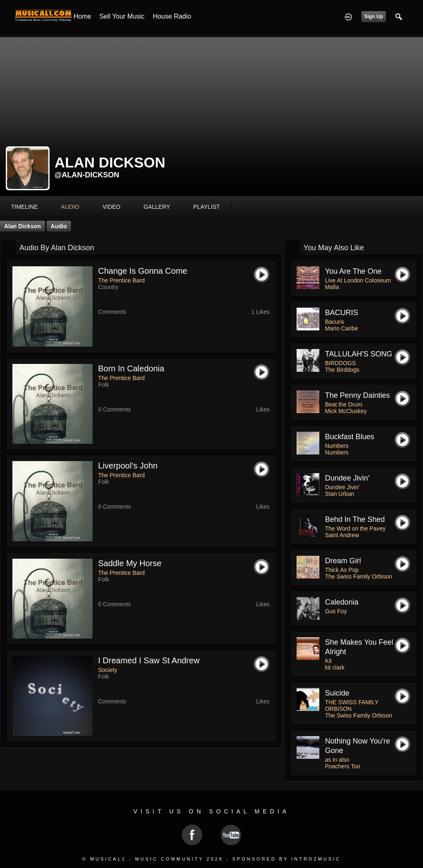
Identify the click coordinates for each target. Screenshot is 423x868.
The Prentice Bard (122, 280)
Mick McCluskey (346, 411)
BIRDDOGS (341, 363)
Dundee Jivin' (347, 478)
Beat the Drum (344, 404)
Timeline (25, 207)
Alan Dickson (23, 226)
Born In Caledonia (131, 368)
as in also (337, 760)
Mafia (332, 287)
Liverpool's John (128, 466)
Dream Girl (343, 561)
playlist (207, 207)
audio (70, 207)
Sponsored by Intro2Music (286, 859)
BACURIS (342, 313)
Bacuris (335, 322)
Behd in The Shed (355, 519)
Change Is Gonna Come (143, 271)
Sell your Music (122, 16)
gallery (157, 207)
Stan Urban (340, 494)
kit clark (335, 667)
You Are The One (353, 271)
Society (108, 670)
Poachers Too (343, 766)
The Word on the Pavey (355, 528)
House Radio (172, 16)
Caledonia (342, 602)
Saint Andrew (342, 535)
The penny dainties (358, 395)
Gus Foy (336, 611)
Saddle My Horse (130, 563)
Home (82, 16)
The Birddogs (342, 370)
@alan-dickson (87, 175)
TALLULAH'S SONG (359, 354)
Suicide (337, 693)
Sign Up (374, 17)
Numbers (337, 446)
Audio (59, 226)
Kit (328, 661)
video (112, 207)
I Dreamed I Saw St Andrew (149, 660)
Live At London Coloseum (358, 280)
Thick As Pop (342, 570)
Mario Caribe (342, 328)
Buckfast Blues (350, 437)
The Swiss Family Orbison (359, 576)
